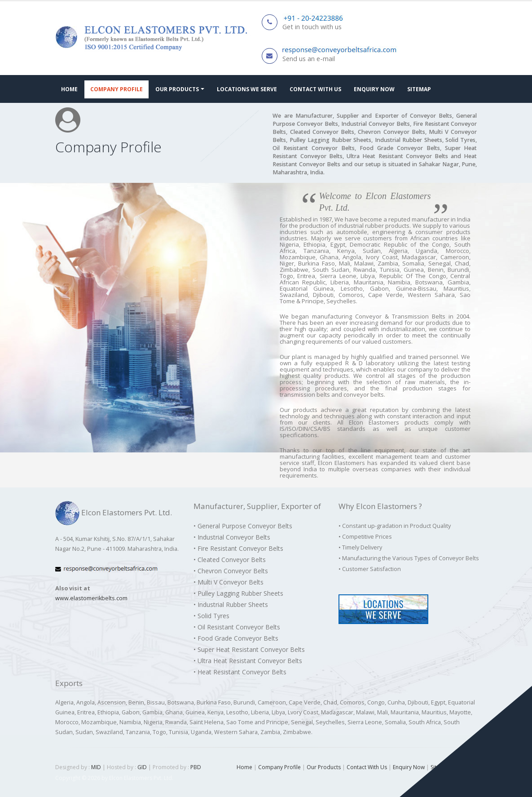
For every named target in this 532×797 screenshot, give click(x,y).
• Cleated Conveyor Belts (230, 560)
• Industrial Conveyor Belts (232, 537)
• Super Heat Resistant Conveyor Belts (249, 649)
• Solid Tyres (211, 616)
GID (142, 767)
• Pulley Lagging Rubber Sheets (238, 593)
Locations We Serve (247, 89)
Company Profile (117, 89)
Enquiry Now (374, 89)
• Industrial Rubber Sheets (231, 604)
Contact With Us (315, 89)
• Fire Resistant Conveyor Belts (238, 548)
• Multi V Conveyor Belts (229, 582)
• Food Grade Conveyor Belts (236, 638)
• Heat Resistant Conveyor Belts (240, 672)
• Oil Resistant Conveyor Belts (237, 627)
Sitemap (419, 89)
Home (69, 89)
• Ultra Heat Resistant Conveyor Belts (248, 661)
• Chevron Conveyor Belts (231, 571)
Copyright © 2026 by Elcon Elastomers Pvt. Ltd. (114, 778)
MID (95, 767)
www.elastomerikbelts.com (91, 598)
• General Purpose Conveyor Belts (243, 526)
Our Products (177, 89)
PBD (196, 767)
